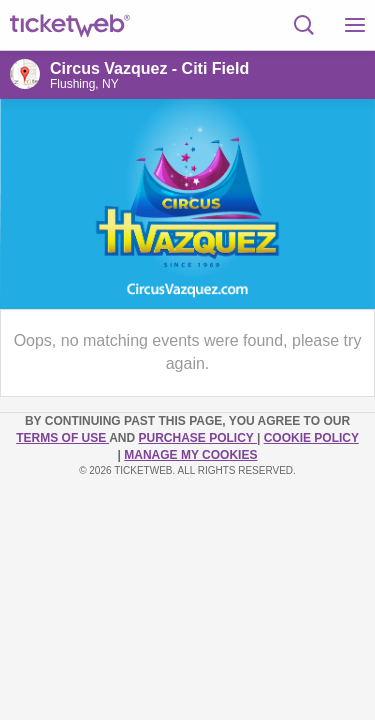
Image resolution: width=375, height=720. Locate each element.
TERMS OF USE (62, 438)
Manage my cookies (190, 455)
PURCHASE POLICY (197, 438)
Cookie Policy (311, 438)
